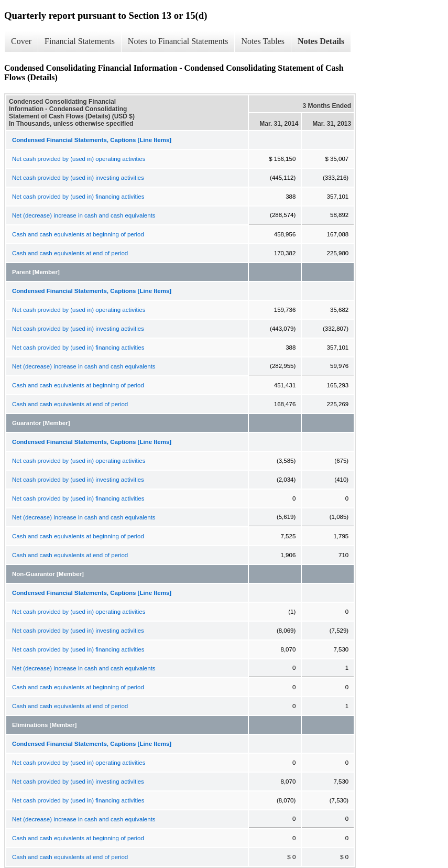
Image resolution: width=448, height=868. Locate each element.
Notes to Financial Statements (178, 41)
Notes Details (321, 41)
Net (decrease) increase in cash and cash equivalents (84, 215)
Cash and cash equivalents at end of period (70, 253)
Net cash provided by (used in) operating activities (79, 159)
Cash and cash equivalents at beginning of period (78, 234)
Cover (21, 41)
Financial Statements (80, 41)
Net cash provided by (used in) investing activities (78, 178)
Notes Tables (263, 41)
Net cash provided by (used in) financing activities (78, 197)
